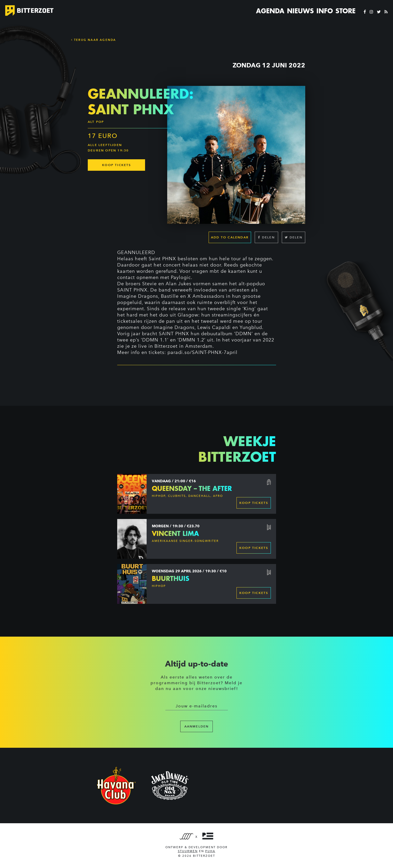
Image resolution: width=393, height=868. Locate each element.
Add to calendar (230, 237)
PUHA (210, 851)
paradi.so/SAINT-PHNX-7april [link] (202, 352)
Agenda (270, 11)
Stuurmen (188, 851)
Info (325, 11)
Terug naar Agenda (94, 40)
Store (345, 11)
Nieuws (300, 11)
